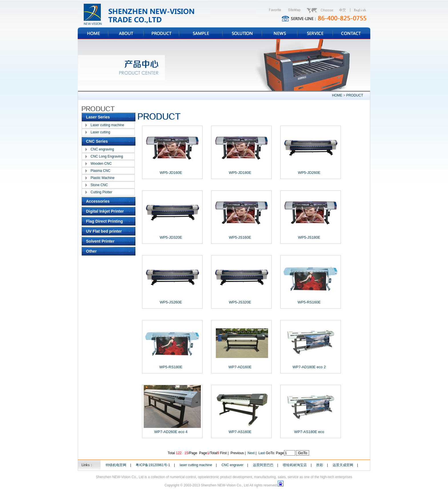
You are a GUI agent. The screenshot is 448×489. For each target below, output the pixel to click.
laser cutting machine (196, 465)
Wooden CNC (101, 164)
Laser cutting (100, 132)
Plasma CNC (100, 171)
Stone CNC (99, 185)
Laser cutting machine (107, 125)
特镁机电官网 (116, 465)
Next (251, 453)
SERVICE (315, 33)
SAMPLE (201, 33)
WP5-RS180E (171, 367)
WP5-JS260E (171, 302)
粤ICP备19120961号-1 (153, 465)
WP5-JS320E (240, 302)
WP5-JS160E (240, 237)
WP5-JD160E (171, 173)
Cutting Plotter (101, 192)
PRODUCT (161, 33)
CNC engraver (232, 465)
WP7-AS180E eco (309, 432)
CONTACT (352, 33)
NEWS (280, 33)
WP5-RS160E (309, 302)
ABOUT (126, 33)
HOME (93, 33)
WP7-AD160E (240, 367)
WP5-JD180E (240, 173)
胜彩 (320, 465)
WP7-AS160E (240, 432)
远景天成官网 (343, 465)
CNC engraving (102, 149)
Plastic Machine (103, 178)
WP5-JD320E (171, 237)
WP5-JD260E (309, 173)
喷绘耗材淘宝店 (295, 465)
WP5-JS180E (309, 237)
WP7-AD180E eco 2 (309, 367)
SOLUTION (242, 33)
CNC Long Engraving (107, 156)
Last (262, 453)
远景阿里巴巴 (263, 465)
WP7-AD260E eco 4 (171, 432)
